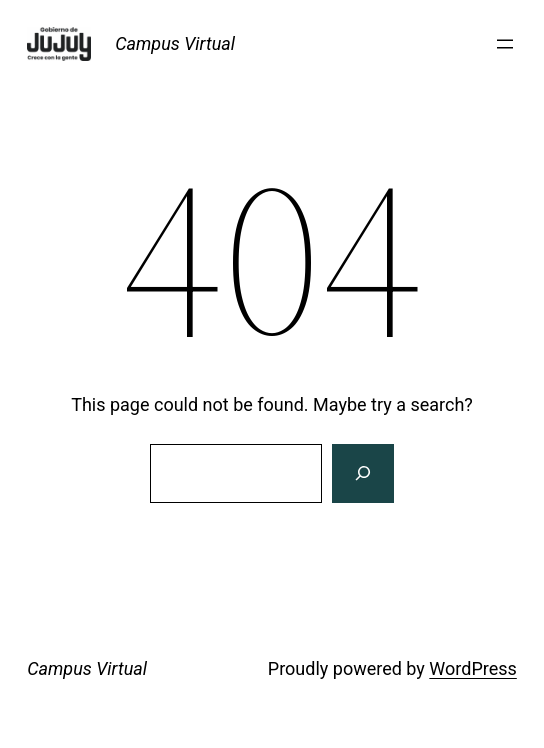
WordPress (472, 668)
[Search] (363, 474)
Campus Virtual (175, 43)
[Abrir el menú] (505, 44)
